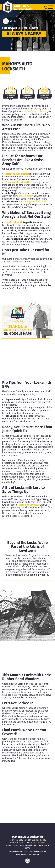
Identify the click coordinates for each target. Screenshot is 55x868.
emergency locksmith (35, 201)
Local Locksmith (14, 222)
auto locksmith (25, 196)
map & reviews (38, 843)
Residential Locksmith (17, 174)
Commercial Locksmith (17, 182)
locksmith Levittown (30, 505)
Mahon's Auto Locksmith (34, 111)
